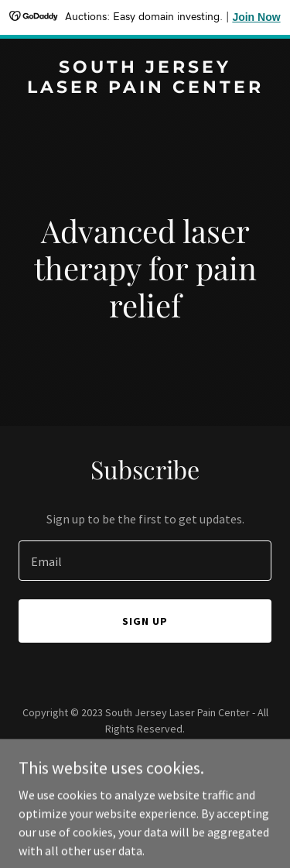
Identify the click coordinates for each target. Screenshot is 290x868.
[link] (145, 88)
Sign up (145, 621)
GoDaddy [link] (174, 763)
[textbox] (145, 561)
